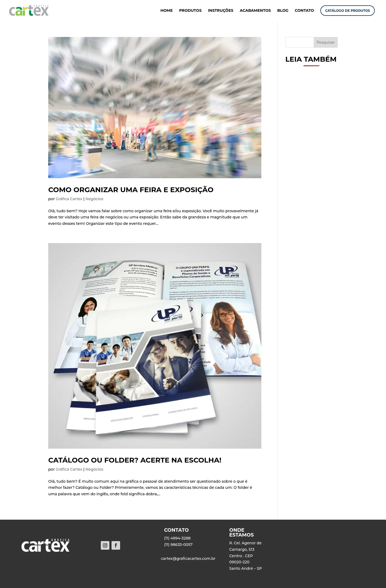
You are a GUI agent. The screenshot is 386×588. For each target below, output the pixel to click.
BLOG (283, 11)
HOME (166, 11)
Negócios (94, 199)
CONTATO (305, 11)
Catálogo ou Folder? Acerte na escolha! (135, 460)
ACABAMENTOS (255, 11)
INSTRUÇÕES (221, 11)
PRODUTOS (190, 11)
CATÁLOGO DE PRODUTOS (348, 11)
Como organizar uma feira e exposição (131, 190)
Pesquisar (326, 42)
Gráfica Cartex (69, 199)
